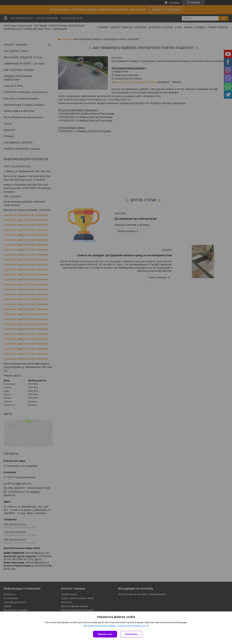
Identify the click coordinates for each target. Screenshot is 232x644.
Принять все (105, 634)
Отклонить (132, 634)
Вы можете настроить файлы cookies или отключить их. (115, 626)
